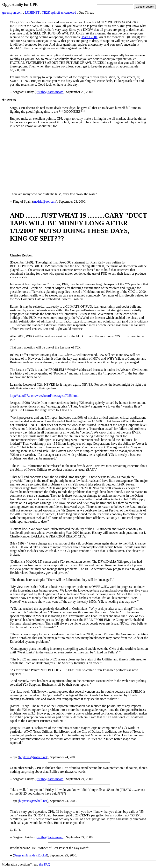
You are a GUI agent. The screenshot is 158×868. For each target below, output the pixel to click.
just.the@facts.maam (49, 92)
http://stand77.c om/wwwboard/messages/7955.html (44, 396)
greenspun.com (12, 12)
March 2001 (89, 37)
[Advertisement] (79, 160)
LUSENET (32, 12)
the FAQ (45, 864)
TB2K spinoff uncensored (59, 12)
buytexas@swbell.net (33, 757)
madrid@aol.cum (45, 201)
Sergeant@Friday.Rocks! (30, 855)
